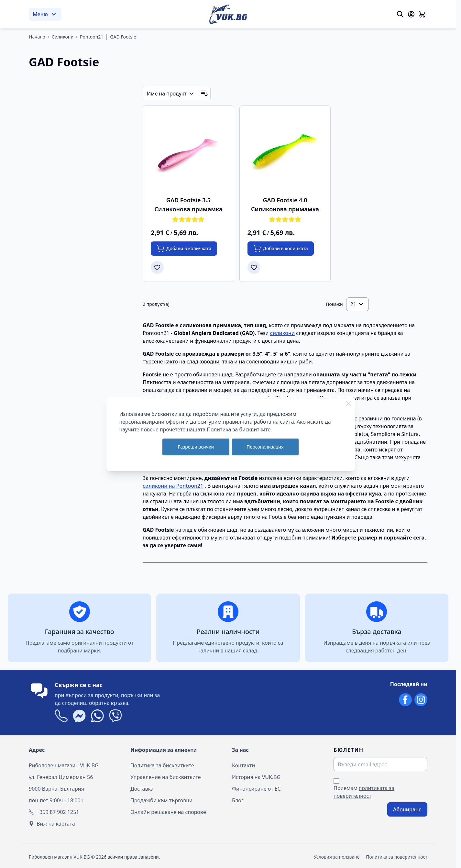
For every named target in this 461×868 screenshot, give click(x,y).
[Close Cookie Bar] (348, 404)
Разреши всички (196, 447)
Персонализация (265, 447)
